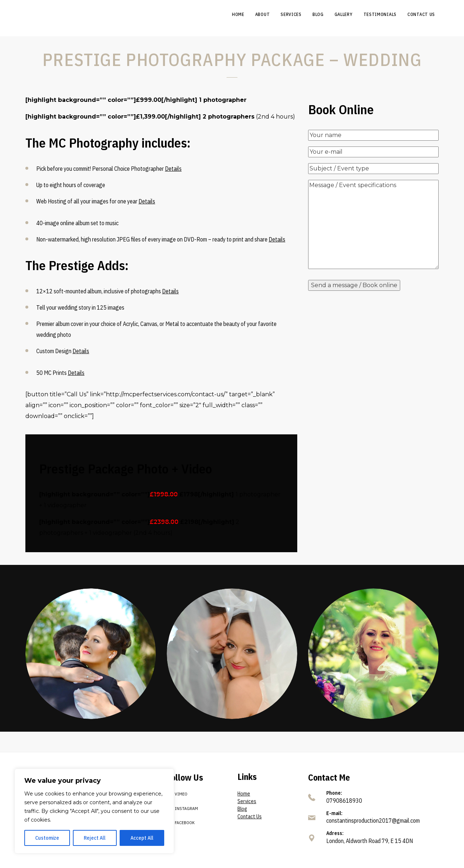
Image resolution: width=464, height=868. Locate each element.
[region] (94, 811)
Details (173, 169)
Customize (47, 838)
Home (244, 794)
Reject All (95, 838)
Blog (242, 809)
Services (247, 801)
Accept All (142, 838)
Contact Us (250, 817)
